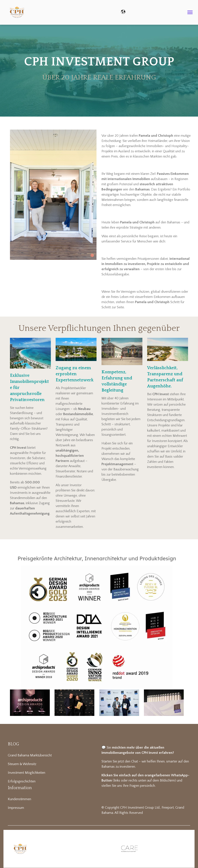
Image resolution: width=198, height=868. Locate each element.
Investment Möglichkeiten (27, 773)
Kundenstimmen (19, 799)
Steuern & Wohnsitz (22, 764)
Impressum (16, 808)
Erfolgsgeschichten (22, 781)
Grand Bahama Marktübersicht (30, 755)
